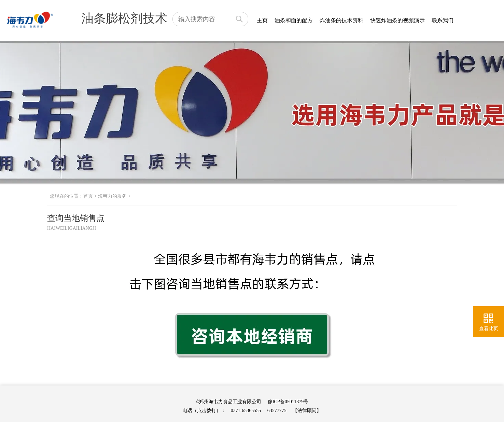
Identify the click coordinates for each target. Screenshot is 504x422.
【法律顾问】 (307, 411)
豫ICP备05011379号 (288, 402)
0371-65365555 (246, 411)
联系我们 (443, 20)
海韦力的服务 (112, 196)
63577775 (277, 411)
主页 (262, 20)
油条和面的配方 (294, 20)
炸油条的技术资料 (341, 20)
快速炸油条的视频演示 (397, 20)
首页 (88, 196)
